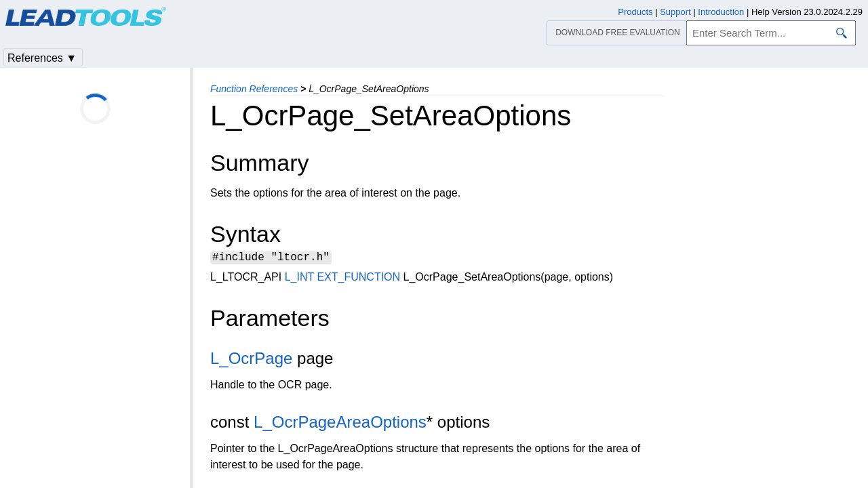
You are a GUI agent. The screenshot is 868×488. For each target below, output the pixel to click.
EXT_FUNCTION (358, 279)
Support (675, 12)
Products (635, 12)
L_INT (299, 279)
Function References (254, 89)
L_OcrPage (251, 360)
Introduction (721, 12)
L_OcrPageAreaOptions (340, 424)
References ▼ (42, 58)
